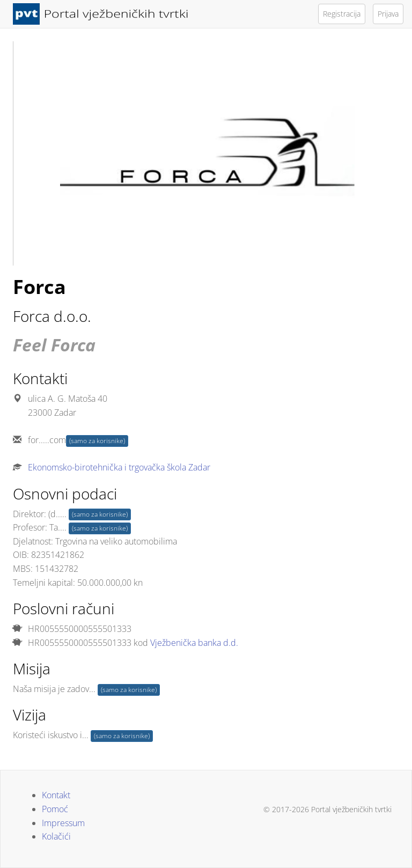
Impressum (63, 823)
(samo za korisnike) (97, 441)
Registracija (342, 14)
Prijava (388, 14)
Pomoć (55, 809)
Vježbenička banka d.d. (194, 643)
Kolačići (56, 836)
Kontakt (56, 795)
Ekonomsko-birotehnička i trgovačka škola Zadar (119, 467)
